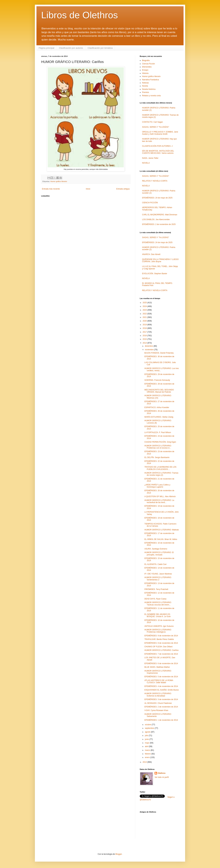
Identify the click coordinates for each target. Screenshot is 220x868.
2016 (145, 336)
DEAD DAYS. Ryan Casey (155, 599)
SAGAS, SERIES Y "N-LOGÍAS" (156, 127)
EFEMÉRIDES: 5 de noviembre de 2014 (161, 677)
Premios (146, 92)
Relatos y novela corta (151, 96)
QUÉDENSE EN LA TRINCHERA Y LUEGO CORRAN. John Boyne (160, 260)
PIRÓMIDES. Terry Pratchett (156, 589)
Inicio (88, 189)
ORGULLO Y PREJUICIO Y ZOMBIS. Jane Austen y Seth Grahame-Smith (160, 133)
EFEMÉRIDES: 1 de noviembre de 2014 (161, 720)
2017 (145, 332)
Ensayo (145, 70)
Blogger (119, 854)
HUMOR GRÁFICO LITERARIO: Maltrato (162, 530)
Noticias (145, 83)
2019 (145, 325)
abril (147, 746)
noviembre (150, 350)
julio (147, 736)
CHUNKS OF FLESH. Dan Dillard (158, 647)
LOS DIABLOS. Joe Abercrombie (156, 219)
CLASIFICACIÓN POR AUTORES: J (157, 146)
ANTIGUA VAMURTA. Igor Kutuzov (159, 626)
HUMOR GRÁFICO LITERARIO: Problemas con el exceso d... (158, 447)
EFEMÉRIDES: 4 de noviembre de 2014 (161, 686)
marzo (148, 750)
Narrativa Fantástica (150, 80)
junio (147, 739)
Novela (145, 86)
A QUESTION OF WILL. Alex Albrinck (160, 496)
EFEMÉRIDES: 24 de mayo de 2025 (157, 198)
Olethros (162, 773)
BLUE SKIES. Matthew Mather (157, 667)
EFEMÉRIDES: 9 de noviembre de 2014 (161, 636)
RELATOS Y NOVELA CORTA (155, 181)
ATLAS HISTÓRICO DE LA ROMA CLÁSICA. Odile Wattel (159, 681)
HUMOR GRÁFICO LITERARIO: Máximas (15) (158, 397)
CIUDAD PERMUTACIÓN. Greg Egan (160, 442)
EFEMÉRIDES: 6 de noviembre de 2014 (161, 663)
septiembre (150, 728)
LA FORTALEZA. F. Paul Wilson (158, 432)
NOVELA (146, 163)
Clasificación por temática (100, 48)
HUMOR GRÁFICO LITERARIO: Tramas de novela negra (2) (161, 474)
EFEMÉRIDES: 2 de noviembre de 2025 (159, 224)
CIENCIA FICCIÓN (150, 203)
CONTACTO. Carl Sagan (152, 122)
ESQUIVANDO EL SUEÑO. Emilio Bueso (162, 690)
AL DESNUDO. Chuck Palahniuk (158, 703)
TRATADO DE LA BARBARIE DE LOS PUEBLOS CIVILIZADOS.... (160, 468)
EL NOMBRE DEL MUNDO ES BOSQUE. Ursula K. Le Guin (158, 615)
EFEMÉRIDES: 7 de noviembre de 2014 (161, 654)
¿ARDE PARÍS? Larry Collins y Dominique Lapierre (157, 486)
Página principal (46, 48)
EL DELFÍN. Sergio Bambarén (157, 457)
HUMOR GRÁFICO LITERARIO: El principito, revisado (159, 554)
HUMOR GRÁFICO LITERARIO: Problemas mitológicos (158, 631)
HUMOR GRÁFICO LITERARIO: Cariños (161, 650)
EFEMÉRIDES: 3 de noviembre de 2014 (161, 699)
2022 (145, 314)
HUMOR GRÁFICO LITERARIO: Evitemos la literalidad (158, 695)
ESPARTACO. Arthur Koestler (157, 407)
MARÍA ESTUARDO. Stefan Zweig (159, 417)
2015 (145, 339)
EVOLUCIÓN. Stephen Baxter (155, 274)
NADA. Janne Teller (150, 158)
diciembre (149, 346)
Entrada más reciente (51, 189)
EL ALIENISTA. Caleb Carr (156, 564)
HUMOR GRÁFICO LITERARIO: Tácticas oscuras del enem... (158, 604)
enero (148, 757)
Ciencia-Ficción (148, 64)
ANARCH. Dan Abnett (151, 254)
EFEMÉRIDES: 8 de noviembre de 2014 (161, 643)
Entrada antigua (123, 189)
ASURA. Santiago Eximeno (156, 549)
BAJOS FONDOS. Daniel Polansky (159, 353)
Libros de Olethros (79, 15)
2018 (145, 328)
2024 (145, 306)
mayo (147, 743)
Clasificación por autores (71, 48)
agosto (148, 732)
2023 (145, 310)
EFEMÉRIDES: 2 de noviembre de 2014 (161, 707)
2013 (145, 762)
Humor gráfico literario (59, 181)
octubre (148, 725)
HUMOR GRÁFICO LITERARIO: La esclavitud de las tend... (159, 501)
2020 (145, 321)
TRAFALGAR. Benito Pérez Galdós (159, 639)
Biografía (146, 60)
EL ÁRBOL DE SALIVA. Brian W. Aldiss (161, 539)
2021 (145, 317)
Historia (145, 73)
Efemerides (147, 67)
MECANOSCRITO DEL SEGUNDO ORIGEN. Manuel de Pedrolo (159, 391)
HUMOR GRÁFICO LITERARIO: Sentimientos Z (158, 579)
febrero (148, 754)
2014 (145, 343)
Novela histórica (149, 89)
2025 (145, 303)
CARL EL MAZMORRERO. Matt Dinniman (160, 215)
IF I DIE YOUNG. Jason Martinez (158, 574)
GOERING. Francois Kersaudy (157, 380)
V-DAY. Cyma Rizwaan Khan (156, 710)
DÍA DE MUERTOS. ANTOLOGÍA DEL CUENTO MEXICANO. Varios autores (158, 152)
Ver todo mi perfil (162, 777)
